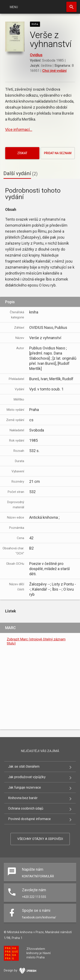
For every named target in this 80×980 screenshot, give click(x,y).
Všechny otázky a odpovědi (40, 839)
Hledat (71, 7)
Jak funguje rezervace (25, 787)
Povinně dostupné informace (29, 819)
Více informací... (19, 129)
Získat (22, 153)
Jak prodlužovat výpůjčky (27, 777)
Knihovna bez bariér (23, 798)
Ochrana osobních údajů (26, 808)
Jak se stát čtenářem (24, 766)
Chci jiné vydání (54, 71)
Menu (14, 7)
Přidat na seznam (58, 153)
